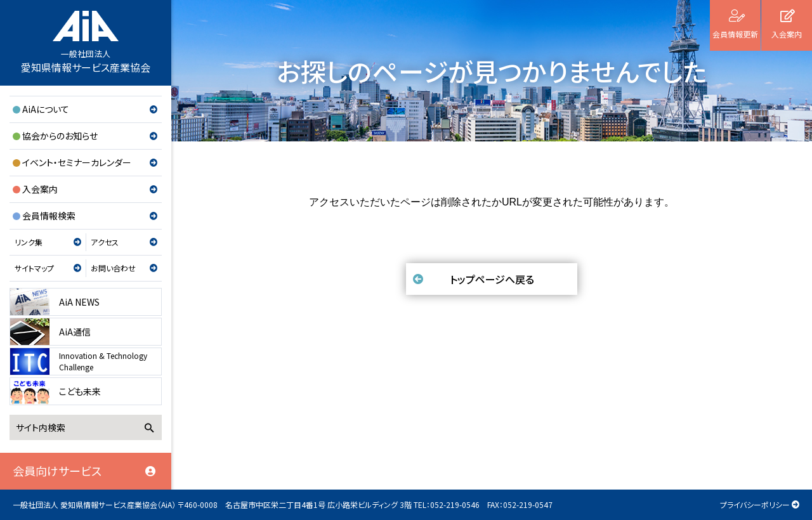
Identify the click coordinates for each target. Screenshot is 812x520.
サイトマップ (34, 268)
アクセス (105, 242)
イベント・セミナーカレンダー (77, 162)
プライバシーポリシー (755, 504)
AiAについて (46, 109)
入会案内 (40, 189)
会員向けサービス (57, 471)
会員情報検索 (49, 216)
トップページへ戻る (492, 279)
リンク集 (29, 242)
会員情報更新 (735, 34)
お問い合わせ (113, 268)
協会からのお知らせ (60, 136)
